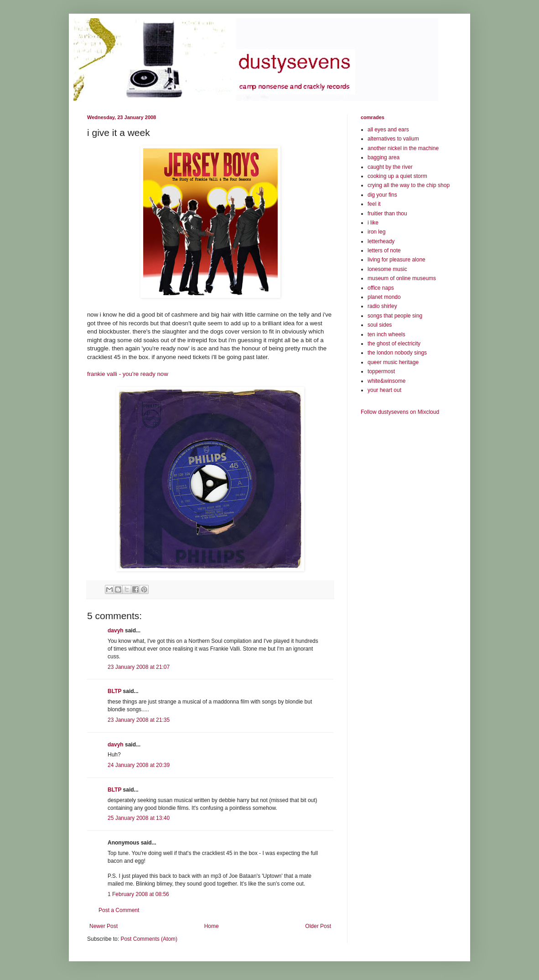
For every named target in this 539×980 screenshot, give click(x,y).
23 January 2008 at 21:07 (139, 667)
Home (212, 926)
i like (373, 223)
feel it (374, 204)
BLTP (114, 691)
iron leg (376, 232)
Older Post (318, 926)
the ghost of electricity (394, 344)
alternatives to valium (393, 139)
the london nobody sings (397, 353)
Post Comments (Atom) (149, 939)
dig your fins (382, 195)
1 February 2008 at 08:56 (138, 894)
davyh (116, 631)
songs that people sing (395, 316)
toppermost (381, 371)
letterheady (381, 241)
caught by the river (390, 167)
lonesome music (387, 269)
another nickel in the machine (403, 148)
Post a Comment (119, 910)
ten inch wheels (386, 334)
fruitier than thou (387, 214)
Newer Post (104, 926)
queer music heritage (393, 362)
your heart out (384, 390)
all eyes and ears (388, 130)
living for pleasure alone (396, 260)
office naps (381, 288)
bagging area (384, 157)
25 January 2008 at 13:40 (139, 818)
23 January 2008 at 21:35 (139, 720)
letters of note (384, 250)
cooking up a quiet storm (397, 176)
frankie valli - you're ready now (128, 374)
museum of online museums (402, 278)
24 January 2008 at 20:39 (139, 765)
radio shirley (382, 306)
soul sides (380, 325)
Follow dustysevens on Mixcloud (400, 412)
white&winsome (386, 381)
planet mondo (384, 297)
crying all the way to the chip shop (409, 185)
